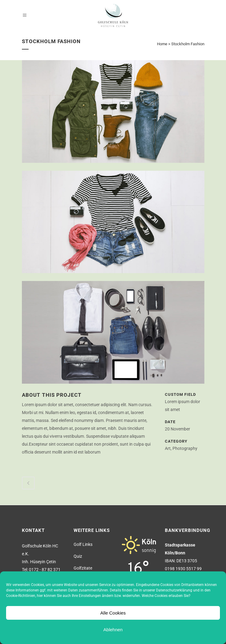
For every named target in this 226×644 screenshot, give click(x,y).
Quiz (78, 556)
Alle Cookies (113, 613)
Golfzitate (83, 568)
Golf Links (83, 544)
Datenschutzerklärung (174, 590)
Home (162, 44)
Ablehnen (113, 630)
